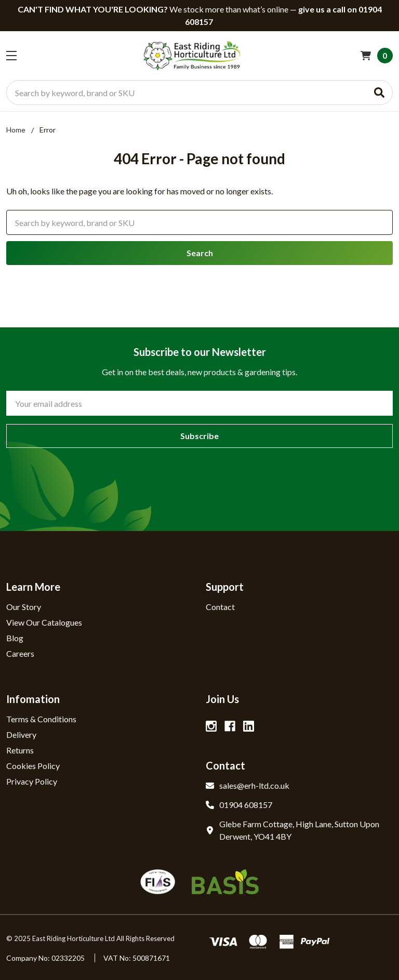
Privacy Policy (32, 781)
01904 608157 (239, 805)
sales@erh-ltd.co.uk (248, 785)
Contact (220, 607)
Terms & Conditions (41, 719)
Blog (15, 638)
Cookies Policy (33, 766)
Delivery (21, 734)
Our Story (24, 607)
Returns (20, 750)
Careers (20, 653)
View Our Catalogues (44, 622)
